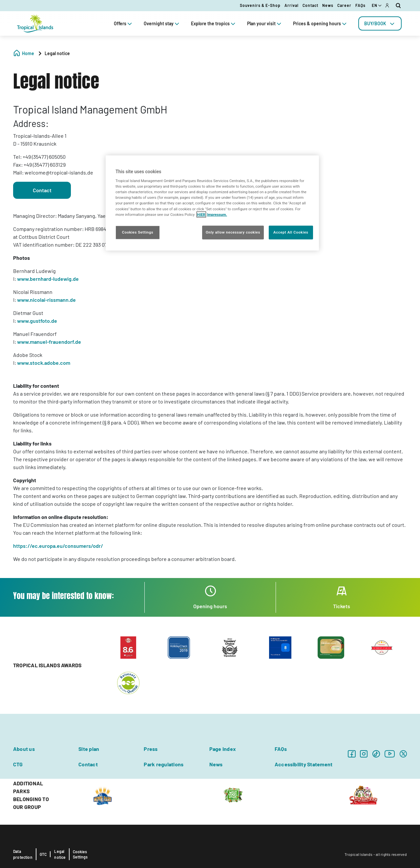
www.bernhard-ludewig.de (48, 279)
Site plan (89, 749)
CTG (18, 764)
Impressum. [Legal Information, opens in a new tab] (217, 214)
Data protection (23, 854)
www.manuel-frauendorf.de (49, 342)
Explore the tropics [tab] (214, 23)
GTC (43, 854)
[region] (212, 203)
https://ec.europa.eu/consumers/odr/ (58, 546)
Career (344, 5)
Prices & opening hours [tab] (320, 23)
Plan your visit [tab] (265, 23)
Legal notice (60, 854)
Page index (223, 749)
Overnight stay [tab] (162, 23)
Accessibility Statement (304, 764)
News (328, 5)
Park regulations (164, 764)
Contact (310, 5)
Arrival (292, 5)
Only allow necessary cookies (233, 232)
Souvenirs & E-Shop (260, 5)
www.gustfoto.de (37, 321)
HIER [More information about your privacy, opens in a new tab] (201, 214)
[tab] (380, 23)
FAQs (360, 5)
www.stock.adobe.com (44, 363)
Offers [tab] (124, 23)
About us (24, 749)
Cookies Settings (80, 854)
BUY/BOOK (380, 23)
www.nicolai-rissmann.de (46, 300)
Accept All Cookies (291, 232)
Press (151, 749)
